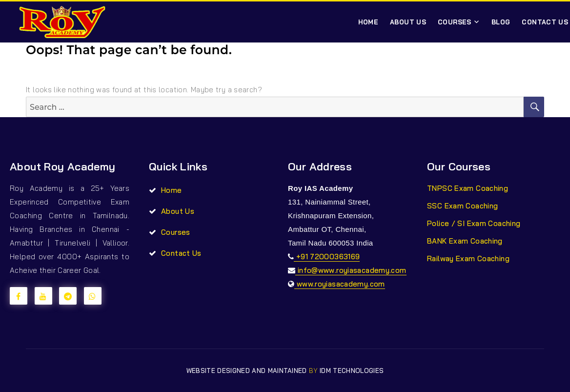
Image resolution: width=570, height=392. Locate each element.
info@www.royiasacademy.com (351, 270)
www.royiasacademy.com (339, 284)
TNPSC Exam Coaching (468, 188)
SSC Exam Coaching (462, 206)
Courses (455, 22)
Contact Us (181, 253)
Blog (501, 22)
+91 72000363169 (327, 257)
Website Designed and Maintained (248, 371)
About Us (408, 22)
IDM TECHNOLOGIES (352, 371)
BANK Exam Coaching (465, 241)
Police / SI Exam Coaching (474, 223)
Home (368, 22)
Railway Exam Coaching (468, 258)
